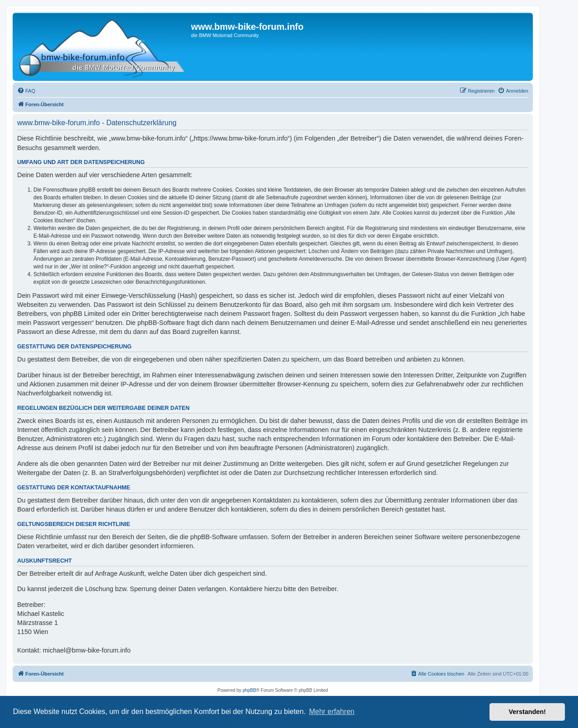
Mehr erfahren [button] (332, 712)
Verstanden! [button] (527, 712)
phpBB (249, 690)
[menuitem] (26, 91)
